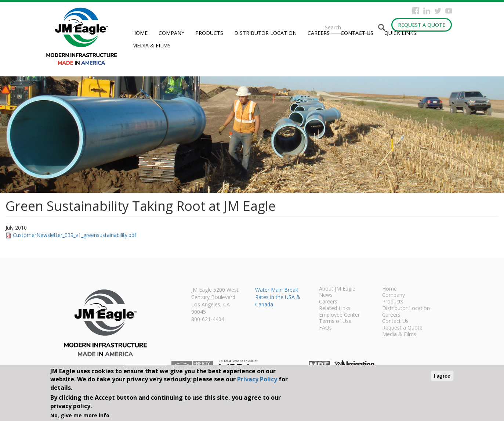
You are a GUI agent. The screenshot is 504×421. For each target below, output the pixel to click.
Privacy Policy (257, 379)
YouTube (449, 11)
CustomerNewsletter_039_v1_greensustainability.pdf (75, 235)
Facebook (416, 11)
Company (171, 33)
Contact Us (357, 33)
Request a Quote (422, 25)
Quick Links (400, 33)
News (326, 295)
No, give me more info (80, 415)
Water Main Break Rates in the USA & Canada (278, 297)
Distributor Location (265, 33)
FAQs (325, 328)
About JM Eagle (337, 289)
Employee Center (339, 315)
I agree (442, 376)
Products (209, 33)
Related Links (335, 309)
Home (140, 33)
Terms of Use (335, 321)
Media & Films (151, 45)
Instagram (427, 11)
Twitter (438, 11)
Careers (319, 33)
